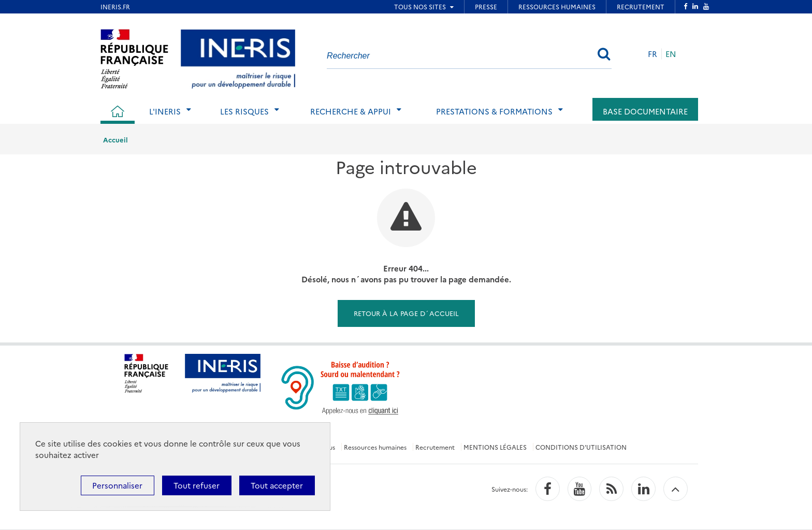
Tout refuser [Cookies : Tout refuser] (197, 485)
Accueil (115, 139)
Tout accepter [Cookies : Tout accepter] (277, 485)
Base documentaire (645, 111)
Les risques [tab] (244, 111)
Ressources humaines (375, 447)
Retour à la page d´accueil (406, 313)
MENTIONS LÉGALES (495, 447)
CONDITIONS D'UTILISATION (581, 447)
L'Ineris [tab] (165, 111)
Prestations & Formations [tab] (494, 111)
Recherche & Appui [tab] (351, 111)
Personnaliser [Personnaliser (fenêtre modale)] (117, 485)
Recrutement (435, 447)
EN (671, 54)
